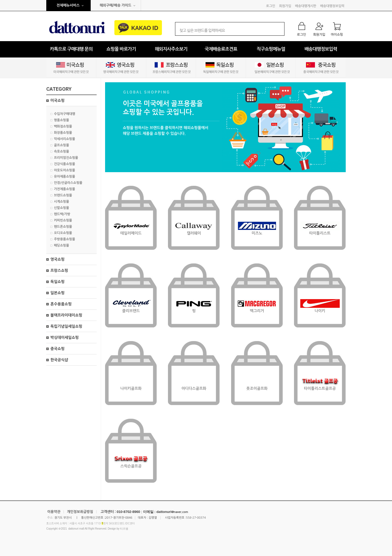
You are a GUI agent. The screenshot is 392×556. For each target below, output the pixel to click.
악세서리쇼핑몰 (65, 139)
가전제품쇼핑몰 (65, 189)
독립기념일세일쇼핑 (66, 326)
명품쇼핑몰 (62, 120)
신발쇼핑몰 (62, 208)
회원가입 (285, 6)
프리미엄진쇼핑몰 (66, 158)
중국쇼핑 (57, 349)
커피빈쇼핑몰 (63, 220)
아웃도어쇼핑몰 (65, 170)
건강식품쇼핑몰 (65, 164)
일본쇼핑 (57, 293)
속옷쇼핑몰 (62, 151)
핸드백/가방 (62, 214)
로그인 (270, 6)
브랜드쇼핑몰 (63, 195)
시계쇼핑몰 (62, 202)
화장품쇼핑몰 (63, 133)
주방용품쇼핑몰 (65, 239)
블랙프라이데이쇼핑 (66, 315)
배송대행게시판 (306, 6)
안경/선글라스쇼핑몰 (68, 183)
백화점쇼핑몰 (63, 126)
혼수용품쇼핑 (61, 304)
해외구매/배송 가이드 (116, 5)
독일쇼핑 (57, 282)
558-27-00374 (196, 518)
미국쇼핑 (57, 101)
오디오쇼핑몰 (63, 233)
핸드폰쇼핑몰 (63, 227)
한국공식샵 (59, 360)
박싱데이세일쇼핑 (65, 338)
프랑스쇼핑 (59, 271)
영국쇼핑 (57, 259)
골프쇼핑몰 (62, 145)
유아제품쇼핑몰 (65, 177)
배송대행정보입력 (332, 6)
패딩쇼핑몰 (62, 245)
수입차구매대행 (65, 114)
